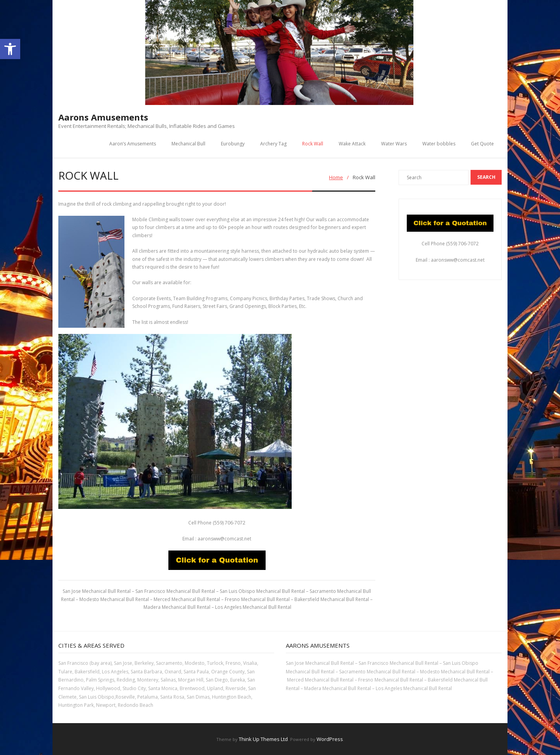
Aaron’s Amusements (133, 144)
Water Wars (394, 144)
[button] (10, 49)
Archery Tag (273, 144)
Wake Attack (352, 144)
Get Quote (482, 144)
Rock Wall (313, 144)
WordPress (330, 739)
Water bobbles (439, 144)
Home (336, 177)
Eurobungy (233, 144)
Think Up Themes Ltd (263, 739)
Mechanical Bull (188, 144)
